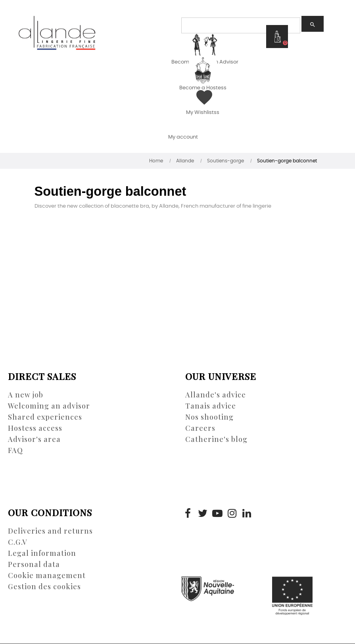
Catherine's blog (216, 439)
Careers (200, 428)
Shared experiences (45, 417)
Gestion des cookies (44, 586)
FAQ (15, 450)
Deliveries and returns (50, 531)
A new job (26, 395)
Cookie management (47, 575)
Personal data (34, 564)
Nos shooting (209, 417)
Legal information (42, 553)
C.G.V (18, 542)
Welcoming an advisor (49, 406)
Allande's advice (216, 395)
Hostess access (35, 428)
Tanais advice (211, 406)
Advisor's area (34, 439)
